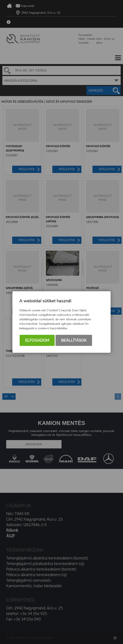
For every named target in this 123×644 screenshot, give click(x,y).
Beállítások (74, 340)
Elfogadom (37, 340)
